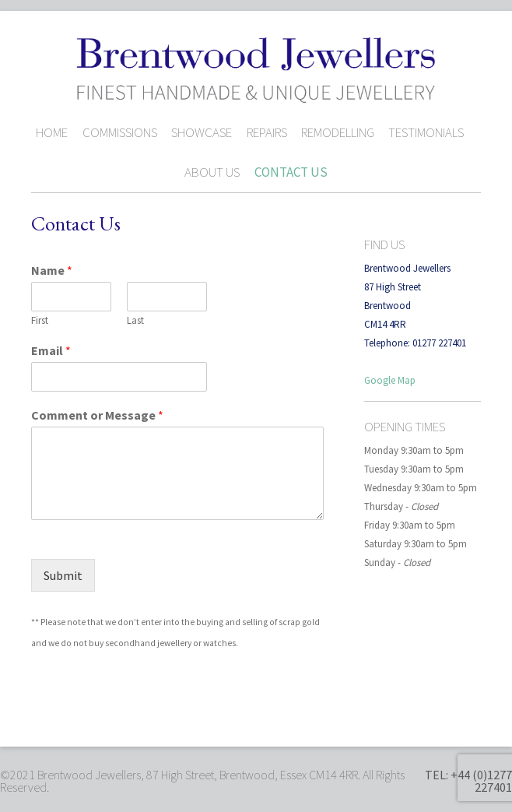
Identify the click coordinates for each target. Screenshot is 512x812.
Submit (63, 575)
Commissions (120, 132)
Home (52, 132)
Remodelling (338, 132)
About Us (212, 172)
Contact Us (291, 172)
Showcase (202, 132)
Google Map (390, 380)
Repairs (267, 132)
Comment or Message (97, 415)
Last (135, 321)
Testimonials (426, 132)
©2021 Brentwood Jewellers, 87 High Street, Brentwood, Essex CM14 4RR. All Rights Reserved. (202, 781)
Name (52, 270)
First (40, 321)
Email (51, 350)
